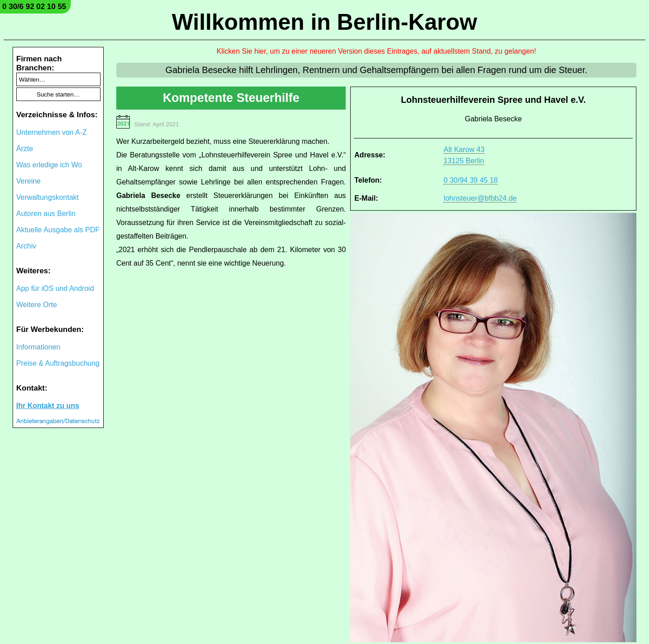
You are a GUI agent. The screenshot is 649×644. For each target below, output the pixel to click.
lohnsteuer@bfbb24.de (480, 198)
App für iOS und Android (55, 288)
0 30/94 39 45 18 (471, 180)
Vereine (28, 181)
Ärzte (25, 149)
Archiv (26, 246)
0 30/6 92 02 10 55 (34, 7)
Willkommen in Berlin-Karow (324, 22)
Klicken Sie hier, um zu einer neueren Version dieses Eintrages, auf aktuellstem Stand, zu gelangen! (377, 51)
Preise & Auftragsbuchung (58, 363)
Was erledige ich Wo (49, 165)
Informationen (38, 347)
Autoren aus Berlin (46, 214)
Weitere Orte (37, 305)
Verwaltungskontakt (48, 197)
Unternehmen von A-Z (52, 132)
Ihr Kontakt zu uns (48, 406)
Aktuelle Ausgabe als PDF (58, 230)
